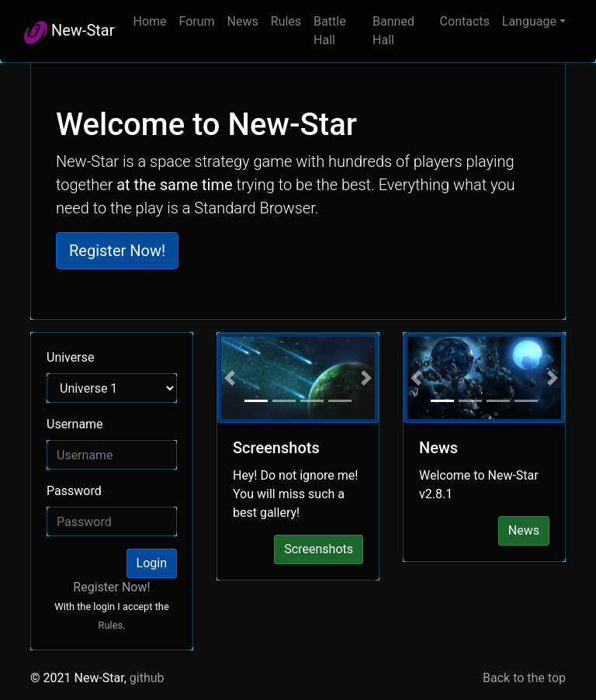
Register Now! (111, 587)
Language (529, 21)
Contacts (465, 21)
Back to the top (524, 678)
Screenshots (319, 549)
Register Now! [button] (117, 251)
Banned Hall (393, 31)
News (243, 21)
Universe (70, 357)
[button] (230, 378)
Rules (286, 21)
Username (75, 424)
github (147, 678)
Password (74, 491)
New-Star (69, 33)
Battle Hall (330, 31)
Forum (197, 21)
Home (149, 21)
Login (152, 563)
